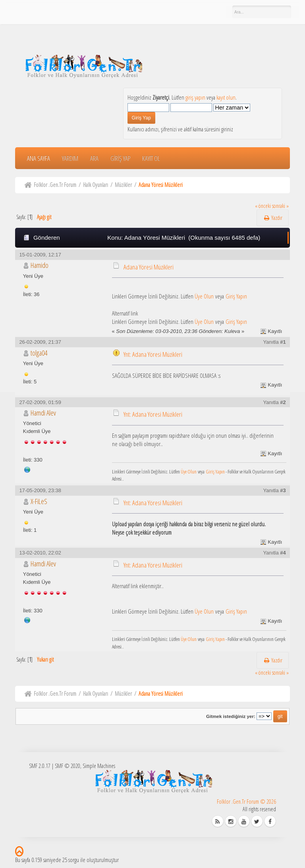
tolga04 (39, 353)
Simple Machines (99, 766)
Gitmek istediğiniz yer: (231, 716)
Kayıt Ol (151, 158)
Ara (94, 158)
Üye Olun (204, 296)
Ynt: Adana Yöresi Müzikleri (153, 354)
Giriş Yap (120, 158)
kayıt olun (226, 97)
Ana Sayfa (39, 158)
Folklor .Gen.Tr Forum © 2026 (246, 802)
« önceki (263, 206)
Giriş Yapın (236, 296)
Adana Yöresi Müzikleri (149, 267)
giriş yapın (195, 97)
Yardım (70, 158)
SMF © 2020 (68, 766)
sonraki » (280, 206)
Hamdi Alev (43, 413)
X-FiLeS (39, 501)
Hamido (40, 265)
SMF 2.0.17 (40, 766)
